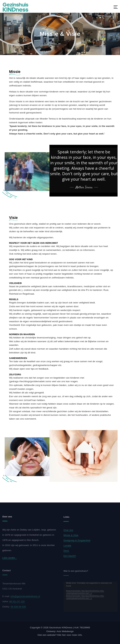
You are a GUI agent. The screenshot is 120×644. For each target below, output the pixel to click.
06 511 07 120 (17, 603)
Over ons (68, 532)
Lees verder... (10, 559)
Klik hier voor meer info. (70, 635)
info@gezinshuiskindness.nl (25, 598)
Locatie (67, 547)
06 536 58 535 (18, 608)
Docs (66, 552)
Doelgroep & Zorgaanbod (77, 542)
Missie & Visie (71, 537)
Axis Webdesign (65, 631)
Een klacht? (70, 558)
